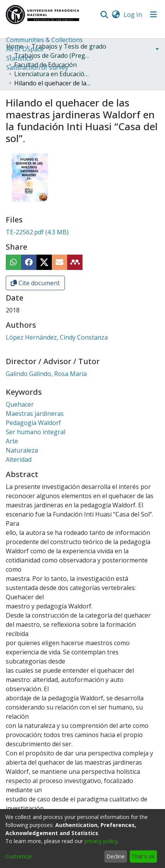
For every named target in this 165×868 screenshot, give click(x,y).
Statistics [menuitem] (19, 58)
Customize (19, 856)
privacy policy (101, 841)
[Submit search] (104, 15)
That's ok (143, 856)
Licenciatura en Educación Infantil (53, 74)
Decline (115, 856)
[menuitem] (116, 15)
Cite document (35, 283)
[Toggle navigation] (153, 15)
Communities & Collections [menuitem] (45, 40)
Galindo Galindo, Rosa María (46, 374)
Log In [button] (133, 15)
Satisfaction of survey (37, 67)
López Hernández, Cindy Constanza (57, 337)
